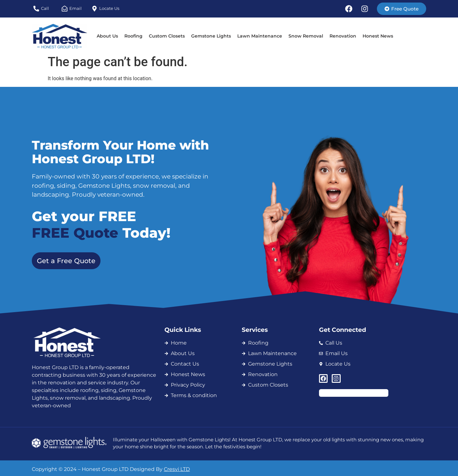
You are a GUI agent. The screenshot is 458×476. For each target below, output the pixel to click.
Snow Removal (306, 36)
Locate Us (109, 8)
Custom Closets (167, 36)
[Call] (36, 9)
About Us (107, 36)
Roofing (133, 36)
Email (76, 8)
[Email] (65, 9)
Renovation (343, 36)
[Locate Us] (94, 9)
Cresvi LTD (177, 469)
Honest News (378, 36)
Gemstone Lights (211, 36)
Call (45, 8)
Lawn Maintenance (260, 36)
